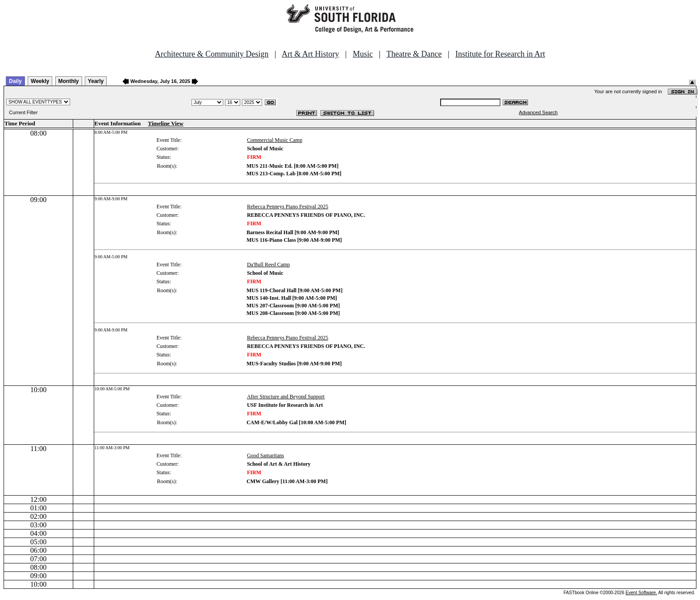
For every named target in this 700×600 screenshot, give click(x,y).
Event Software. (641, 593)
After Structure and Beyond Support (286, 397)
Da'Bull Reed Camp (268, 265)
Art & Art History (310, 54)
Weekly (40, 81)
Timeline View (166, 123)
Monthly (69, 81)
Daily (15, 81)
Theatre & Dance (414, 54)
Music (363, 54)
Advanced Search (538, 112)
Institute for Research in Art (500, 54)
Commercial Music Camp (275, 140)
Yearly (96, 81)
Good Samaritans (265, 455)
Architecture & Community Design (212, 54)
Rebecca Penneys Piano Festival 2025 (287, 207)
